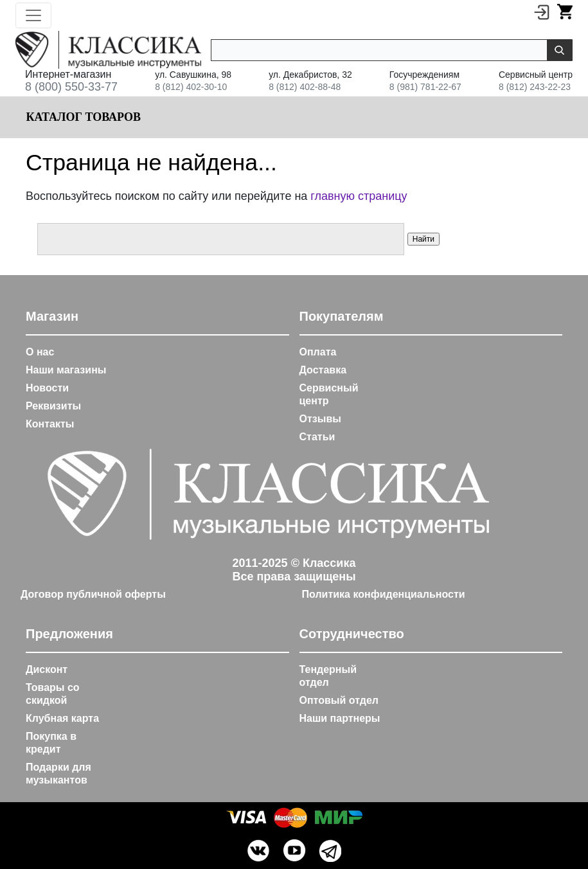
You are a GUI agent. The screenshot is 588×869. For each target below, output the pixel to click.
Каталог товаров (82, 117)
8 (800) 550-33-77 (71, 87)
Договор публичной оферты (93, 594)
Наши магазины (66, 370)
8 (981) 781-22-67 (425, 87)
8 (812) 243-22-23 (535, 87)
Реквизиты (53, 406)
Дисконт (47, 669)
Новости (47, 388)
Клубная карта (62, 718)
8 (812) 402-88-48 (305, 87)
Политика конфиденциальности (384, 594)
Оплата (318, 352)
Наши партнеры (340, 718)
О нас (40, 352)
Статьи (317, 437)
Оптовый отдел (339, 700)
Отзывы (320, 419)
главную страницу (359, 196)
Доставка (323, 370)
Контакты (50, 424)
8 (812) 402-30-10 (191, 87)
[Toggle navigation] (33, 15)
